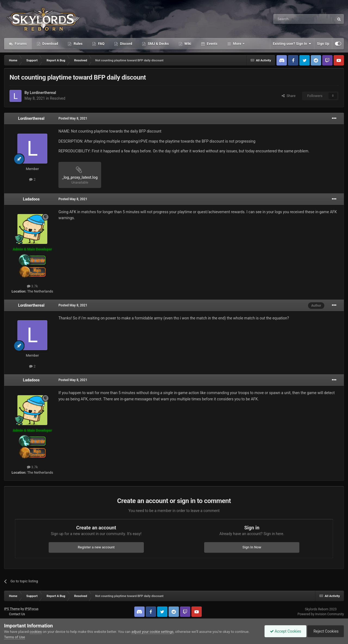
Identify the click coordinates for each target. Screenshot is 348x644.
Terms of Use (15, 637)
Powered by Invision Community (321, 614)
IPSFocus (32, 609)
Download (50, 44)
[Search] (291, 19)
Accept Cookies (284, 631)
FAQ (101, 44)
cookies (36, 632)
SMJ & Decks (158, 44)
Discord (126, 44)
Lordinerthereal (43, 93)
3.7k (32, 286)
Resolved (58, 98)
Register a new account (96, 547)
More (237, 44)
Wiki (187, 44)
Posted (73, 118)
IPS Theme (12, 609)
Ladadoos (31, 199)
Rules (77, 44)
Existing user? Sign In (292, 44)
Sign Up (323, 44)
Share (289, 96)
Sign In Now (252, 547)
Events (212, 44)
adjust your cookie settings (152, 632)
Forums (20, 44)
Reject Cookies (325, 631)
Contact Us (17, 614)
